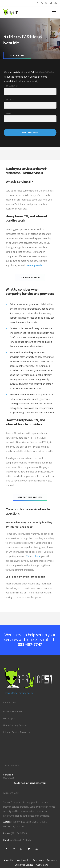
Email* (9, 113)
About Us (8, 860)
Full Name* (12, 86)
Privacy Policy (26, 693)
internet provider (34, 265)
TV (27, 556)
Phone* (10, 100)
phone (37, 556)
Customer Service (24, 865)
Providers (52, 860)
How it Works (22, 860)
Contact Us (42, 865)
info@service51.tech (20, 840)
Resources (38, 860)
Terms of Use (10, 693)
